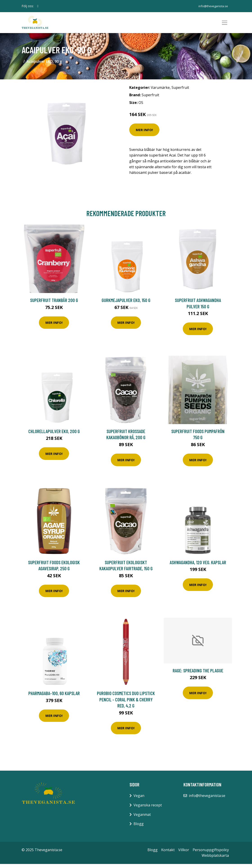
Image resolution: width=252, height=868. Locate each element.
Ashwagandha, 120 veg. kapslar (198, 566)
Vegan (139, 800)
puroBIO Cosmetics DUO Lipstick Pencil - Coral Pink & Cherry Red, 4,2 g (126, 704)
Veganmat (142, 819)
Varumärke (160, 92)
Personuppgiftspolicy (211, 854)
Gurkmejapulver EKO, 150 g (126, 304)
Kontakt (168, 854)
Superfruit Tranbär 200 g (54, 304)
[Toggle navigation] (225, 25)
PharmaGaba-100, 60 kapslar (54, 697)
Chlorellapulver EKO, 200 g (54, 435)
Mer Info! (144, 134)
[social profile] (38, 6)
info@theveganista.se (211, 6)
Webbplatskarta (215, 860)
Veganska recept (148, 809)
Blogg (139, 828)
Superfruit (180, 92)
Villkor (184, 854)
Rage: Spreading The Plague (198, 674)
